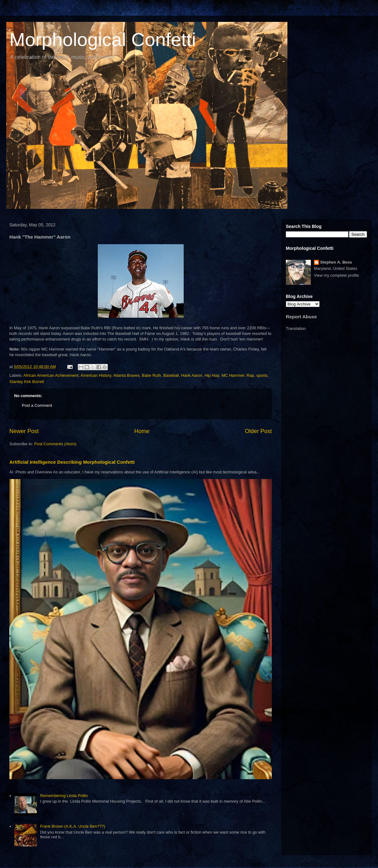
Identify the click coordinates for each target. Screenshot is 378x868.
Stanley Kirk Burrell (27, 382)
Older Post (258, 431)
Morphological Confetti (103, 40)
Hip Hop (212, 375)
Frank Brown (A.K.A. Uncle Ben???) (72, 826)
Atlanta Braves (126, 375)
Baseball (171, 375)
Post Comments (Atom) (55, 444)
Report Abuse (301, 317)
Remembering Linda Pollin (64, 796)
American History (96, 375)
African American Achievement (51, 375)
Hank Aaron (192, 375)
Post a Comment (37, 405)
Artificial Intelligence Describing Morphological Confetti (72, 462)
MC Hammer (233, 375)
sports (262, 375)
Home (142, 431)
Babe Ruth (151, 375)
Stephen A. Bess (336, 262)
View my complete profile (336, 275)
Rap (250, 375)
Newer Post (24, 431)
